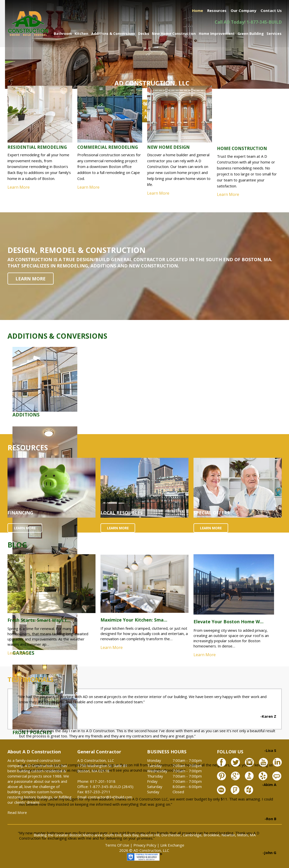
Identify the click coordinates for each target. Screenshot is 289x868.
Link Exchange (172, 845)
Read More (17, 812)
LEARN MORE (31, 279)
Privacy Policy (145, 845)
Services (274, 34)
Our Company (243, 10)
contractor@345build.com (110, 797)
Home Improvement (217, 34)
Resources (217, 10)
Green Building (251, 34)
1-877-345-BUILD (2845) (111, 787)
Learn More (19, 653)
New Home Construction (174, 34)
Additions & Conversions (113, 34)
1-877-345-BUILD (264, 22)
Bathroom (63, 34)
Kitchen (81, 34)
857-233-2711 (98, 792)
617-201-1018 (103, 781)
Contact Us (271, 10)
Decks (144, 34)
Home (197, 10)
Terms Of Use (117, 845)
